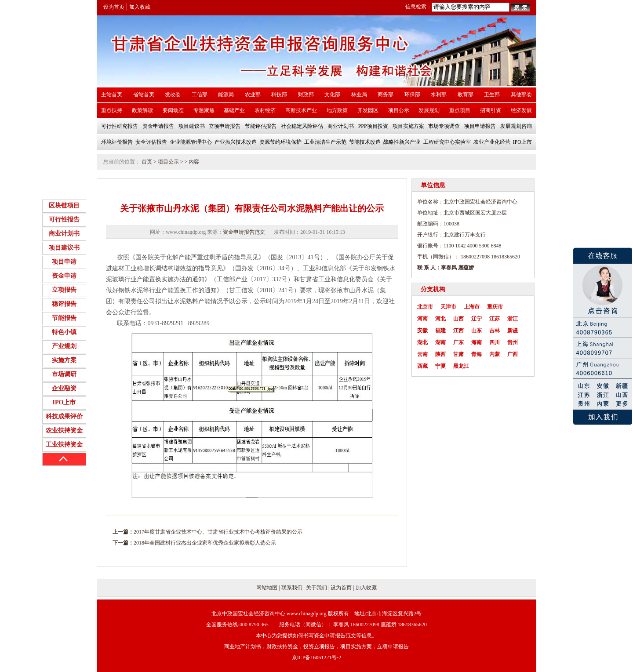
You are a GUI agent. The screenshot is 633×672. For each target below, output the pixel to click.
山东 (477, 331)
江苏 (495, 319)
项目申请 (64, 262)
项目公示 (168, 162)
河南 (422, 319)
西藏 (422, 366)
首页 (147, 162)
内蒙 (495, 354)
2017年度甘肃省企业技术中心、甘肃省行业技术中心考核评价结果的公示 (218, 532)
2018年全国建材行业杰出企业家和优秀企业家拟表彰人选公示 (205, 543)
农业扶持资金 (64, 430)
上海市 (472, 307)
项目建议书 (64, 248)
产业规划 (64, 346)
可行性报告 (64, 220)
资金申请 (64, 276)
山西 (458, 319)
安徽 (422, 331)
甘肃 (458, 354)
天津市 (448, 307)
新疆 (513, 331)
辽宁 (477, 319)
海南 (477, 342)
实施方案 (64, 360)
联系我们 (292, 588)
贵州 (513, 342)
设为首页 (114, 7)
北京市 (425, 307)
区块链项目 (64, 205)
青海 (477, 354)
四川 (495, 342)
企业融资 (64, 388)
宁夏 (440, 366)
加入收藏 (140, 7)
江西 (458, 331)
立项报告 (64, 290)
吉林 (495, 331)
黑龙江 (461, 366)
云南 (422, 354)
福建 (440, 331)
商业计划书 (64, 234)
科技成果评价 (64, 416)
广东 (458, 342)
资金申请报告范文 (244, 232)
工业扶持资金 (64, 445)
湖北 (422, 342)
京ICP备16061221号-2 (317, 657)
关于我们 (316, 588)
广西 (513, 354)
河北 (440, 319)
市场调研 (64, 374)
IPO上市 (64, 402)
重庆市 (495, 307)
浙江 (513, 319)
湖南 (440, 342)
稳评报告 (64, 304)
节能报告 (64, 318)
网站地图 (267, 588)
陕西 (440, 354)
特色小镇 (64, 332)
